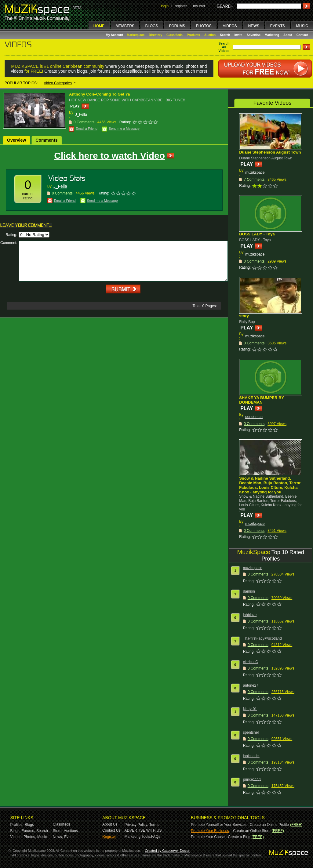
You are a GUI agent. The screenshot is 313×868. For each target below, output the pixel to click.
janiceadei (251, 756)
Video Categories (58, 83)
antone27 (251, 685)
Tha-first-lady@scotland (262, 638)
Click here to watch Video (109, 156)
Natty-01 (250, 709)
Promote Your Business (210, 831)
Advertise (253, 35)
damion (249, 591)
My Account (115, 35)
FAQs (156, 837)
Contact (302, 35)
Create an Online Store (252, 831)
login (165, 6)
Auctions (71, 831)
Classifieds (175, 35)
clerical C (251, 662)
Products (193, 35)
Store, (58, 831)
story (244, 316)
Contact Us (111, 830)
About (288, 35)
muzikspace (255, 173)
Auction (210, 35)
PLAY (75, 106)
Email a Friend (87, 129)
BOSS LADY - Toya (257, 234)
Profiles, (17, 825)
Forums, (28, 831)
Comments (46, 140)
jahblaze (250, 615)
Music (42, 837)
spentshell (251, 732)
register (181, 6)
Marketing (272, 35)
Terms (154, 825)
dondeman (254, 417)
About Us (110, 824)
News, (58, 837)
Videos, (16, 837)
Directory (155, 35)
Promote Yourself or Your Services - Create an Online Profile (240, 825)
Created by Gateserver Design (167, 851)
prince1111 (252, 779)
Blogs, (15, 831)
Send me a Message (124, 129)
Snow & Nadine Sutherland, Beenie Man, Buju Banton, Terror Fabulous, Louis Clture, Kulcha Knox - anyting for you (270, 485)
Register (109, 837)
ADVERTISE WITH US (143, 830)
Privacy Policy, (136, 825)
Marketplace (136, 35)
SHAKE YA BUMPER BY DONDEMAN (262, 400)
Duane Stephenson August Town (270, 152)
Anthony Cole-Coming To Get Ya (100, 94)
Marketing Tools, (138, 837)
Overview (16, 140)
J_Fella (81, 114)
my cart (199, 6)
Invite (238, 35)
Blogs (29, 825)
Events (70, 837)
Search (225, 35)
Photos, (30, 837)
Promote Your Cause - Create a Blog (221, 837)
